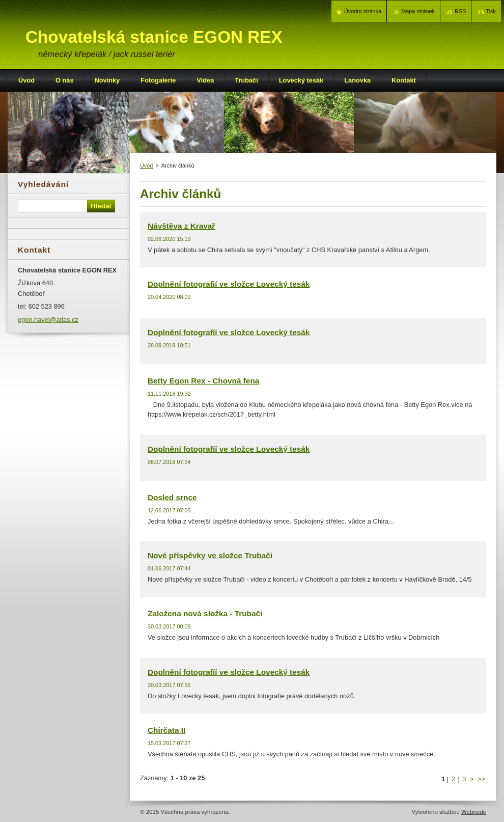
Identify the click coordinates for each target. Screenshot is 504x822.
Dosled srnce (172, 497)
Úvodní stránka (363, 11)
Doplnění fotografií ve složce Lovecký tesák (229, 284)
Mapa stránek (418, 11)
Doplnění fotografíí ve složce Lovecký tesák (229, 332)
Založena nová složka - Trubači (205, 613)
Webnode (474, 812)
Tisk (491, 11)
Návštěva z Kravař (181, 226)
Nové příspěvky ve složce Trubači (210, 555)
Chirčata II (166, 730)
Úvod (146, 166)
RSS (460, 11)
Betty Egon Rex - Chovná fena (203, 381)
